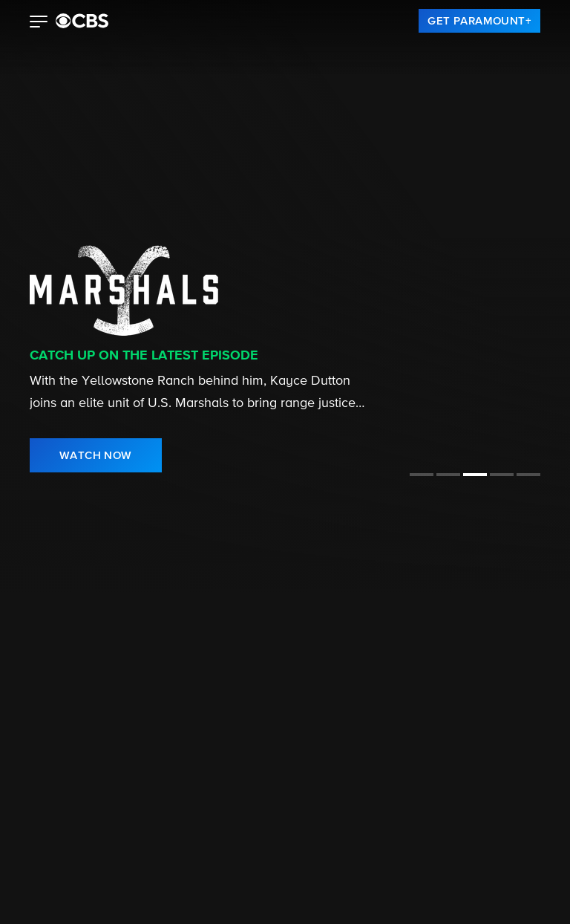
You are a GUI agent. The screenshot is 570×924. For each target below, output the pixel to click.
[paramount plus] (82, 21)
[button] (39, 23)
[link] (479, 21)
